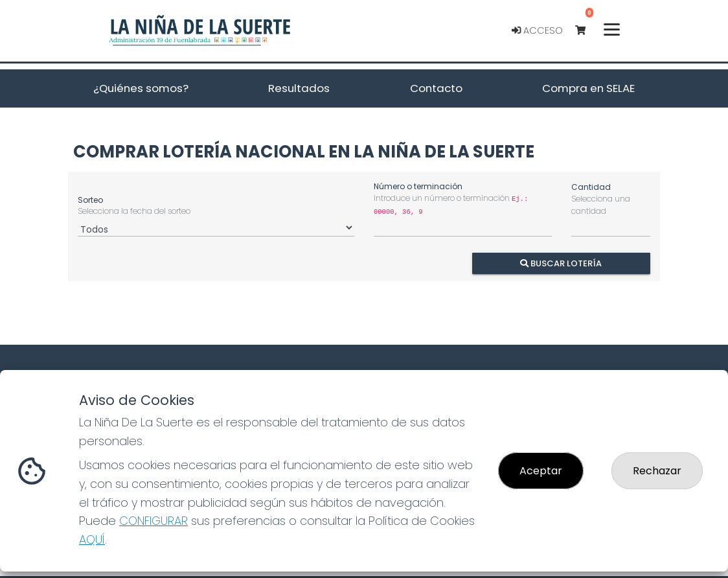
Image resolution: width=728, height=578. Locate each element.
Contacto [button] (436, 88)
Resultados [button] (299, 88)
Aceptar (541, 471)
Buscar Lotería (562, 263)
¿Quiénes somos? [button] (141, 88)
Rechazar (657, 471)
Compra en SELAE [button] (588, 88)
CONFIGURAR (154, 521)
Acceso (537, 30)
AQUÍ (92, 539)
